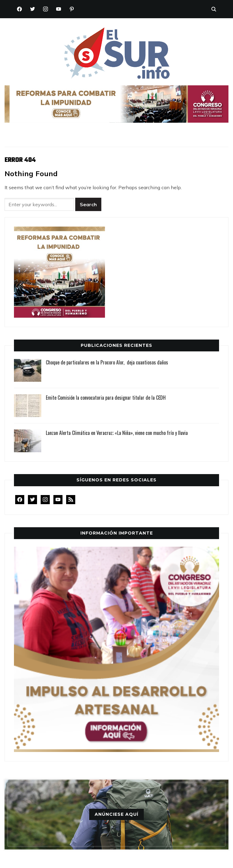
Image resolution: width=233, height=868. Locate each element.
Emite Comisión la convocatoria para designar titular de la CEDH (106, 398)
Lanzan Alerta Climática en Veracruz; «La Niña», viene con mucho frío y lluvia (117, 433)
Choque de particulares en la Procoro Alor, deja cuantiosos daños (107, 362)
